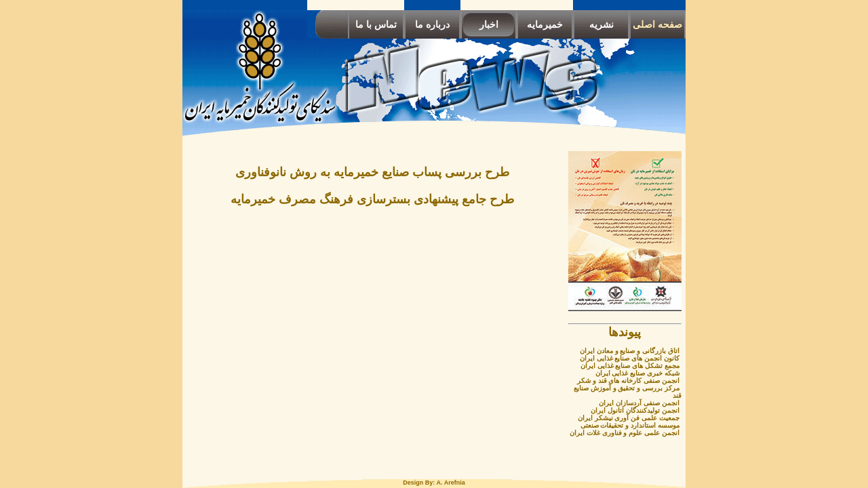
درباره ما (432, 24)
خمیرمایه (545, 24)
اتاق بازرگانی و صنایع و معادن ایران (630, 351)
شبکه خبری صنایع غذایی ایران (637, 373)
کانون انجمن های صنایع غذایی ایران (630, 358)
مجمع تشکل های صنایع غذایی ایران (630, 366)
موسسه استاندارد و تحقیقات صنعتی (630, 425)
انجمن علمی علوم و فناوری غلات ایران (625, 433)
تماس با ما (376, 24)
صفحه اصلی (657, 24)
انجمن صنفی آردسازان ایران (639, 403)
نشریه (601, 24)
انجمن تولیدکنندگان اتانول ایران (635, 410)
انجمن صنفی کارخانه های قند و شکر (628, 381)
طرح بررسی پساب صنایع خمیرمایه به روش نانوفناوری (372, 172)
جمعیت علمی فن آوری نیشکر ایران (629, 418)
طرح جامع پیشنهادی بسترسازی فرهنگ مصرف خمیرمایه (372, 199)
